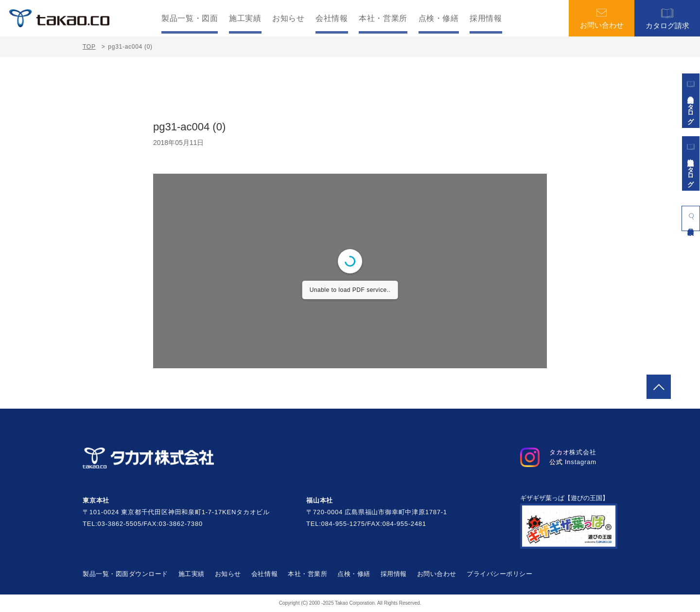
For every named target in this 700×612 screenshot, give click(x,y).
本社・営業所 (383, 18)
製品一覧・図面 (190, 18)
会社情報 (332, 18)
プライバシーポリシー (499, 574)
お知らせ (289, 18)
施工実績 (245, 18)
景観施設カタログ (691, 163)
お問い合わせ (602, 18)
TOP (89, 47)
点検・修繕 (439, 18)
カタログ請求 (667, 18)
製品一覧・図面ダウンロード (125, 574)
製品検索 (691, 216)
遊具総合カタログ (691, 101)
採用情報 (486, 18)
